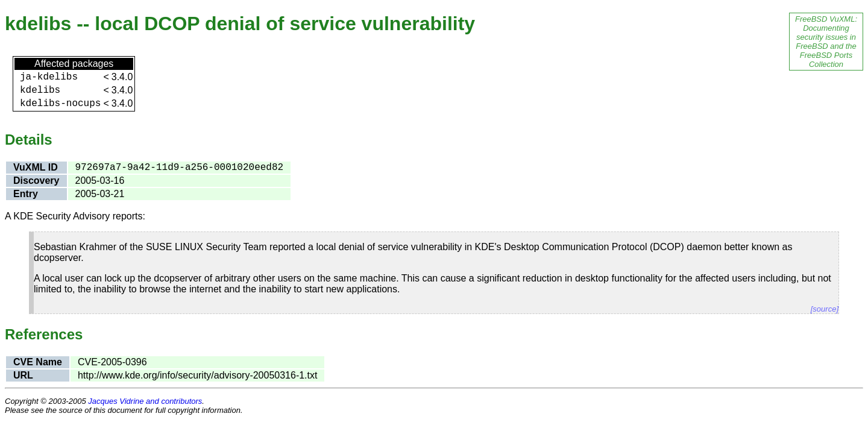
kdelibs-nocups (60, 104)
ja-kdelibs (49, 77)
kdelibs (40, 90)
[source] (825, 309)
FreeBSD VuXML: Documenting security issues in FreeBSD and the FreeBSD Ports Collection (826, 42)
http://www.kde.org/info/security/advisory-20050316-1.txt (198, 375)
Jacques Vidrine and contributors (145, 401)
